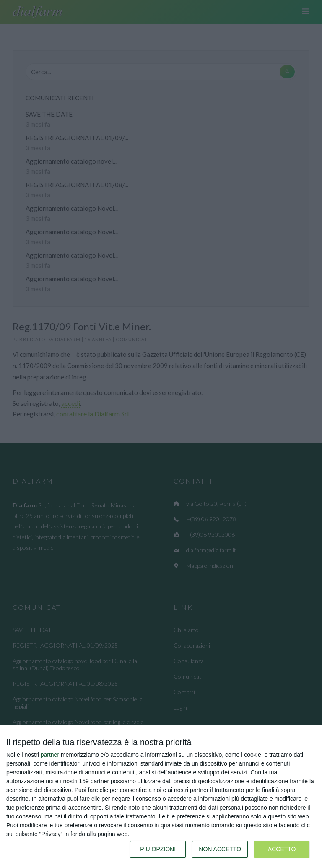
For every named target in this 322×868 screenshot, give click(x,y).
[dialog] (161, 797)
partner (50, 755)
